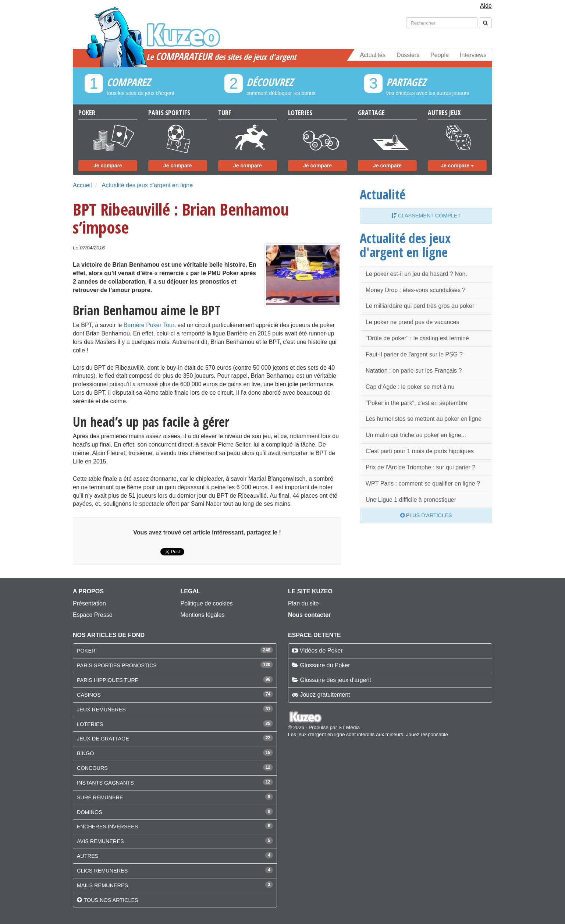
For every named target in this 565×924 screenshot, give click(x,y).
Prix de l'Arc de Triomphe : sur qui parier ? (420, 467)
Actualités (373, 55)
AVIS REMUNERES (100, 841)
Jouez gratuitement (325, 695)
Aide (486, 6)
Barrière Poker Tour (149, 325)
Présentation (89, 603)
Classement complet (426, 216)
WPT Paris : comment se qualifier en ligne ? (423, 484)
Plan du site (303, 603)
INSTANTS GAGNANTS (105, 783)
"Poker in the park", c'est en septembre (416, 403)
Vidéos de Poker (321, 651)
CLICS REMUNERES (102, 871)
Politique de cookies (207, 603)
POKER (86, 651)
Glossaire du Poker (325, 665)
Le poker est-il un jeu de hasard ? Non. (416, 274)
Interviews (473, 55)
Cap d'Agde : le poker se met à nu (410, 387)
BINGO (85, 753)
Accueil (82, 185)
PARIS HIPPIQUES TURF (108, 680)
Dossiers (408, 55)
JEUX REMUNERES (101, 710)
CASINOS (89, 695)
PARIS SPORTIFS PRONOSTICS (117, 665)
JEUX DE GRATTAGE (103, 739)
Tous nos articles (111, 900)
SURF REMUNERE (100, 797)
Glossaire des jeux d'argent (335, 680)
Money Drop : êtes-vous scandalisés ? (415, 290)
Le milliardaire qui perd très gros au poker (420, 306)
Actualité (383, 194)
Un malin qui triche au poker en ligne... (416, 435)
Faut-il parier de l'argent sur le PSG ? (414, 354)
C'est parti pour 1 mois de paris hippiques (420, 451)
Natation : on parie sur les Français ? (414, 371)
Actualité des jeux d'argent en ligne (147, 185)
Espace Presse (93, 615)
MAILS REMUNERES (102, 885)
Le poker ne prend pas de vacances (412, 322)
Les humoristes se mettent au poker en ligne (424, 419)
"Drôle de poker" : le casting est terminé (417, 338)
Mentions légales (203, 615)
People (440, 55)
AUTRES (88, 856)
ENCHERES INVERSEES (107, 827)
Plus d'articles (426, 515)
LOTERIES (90, 724)
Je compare (108, 166)
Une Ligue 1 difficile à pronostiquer (411, 500)
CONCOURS (92, 768)
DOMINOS (90, 812)
